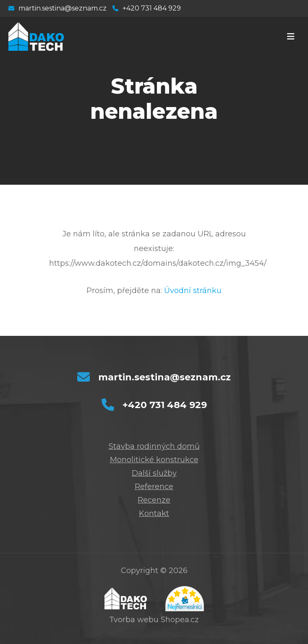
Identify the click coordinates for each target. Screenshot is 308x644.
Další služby (154, 473)
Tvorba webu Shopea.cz (154, 620)
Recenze (154, 500)
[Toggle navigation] (291, 37)
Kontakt (154, 513)
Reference (154, 487)
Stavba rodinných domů (154, 446)
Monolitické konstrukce (154, 460)
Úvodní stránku (193, 291)
